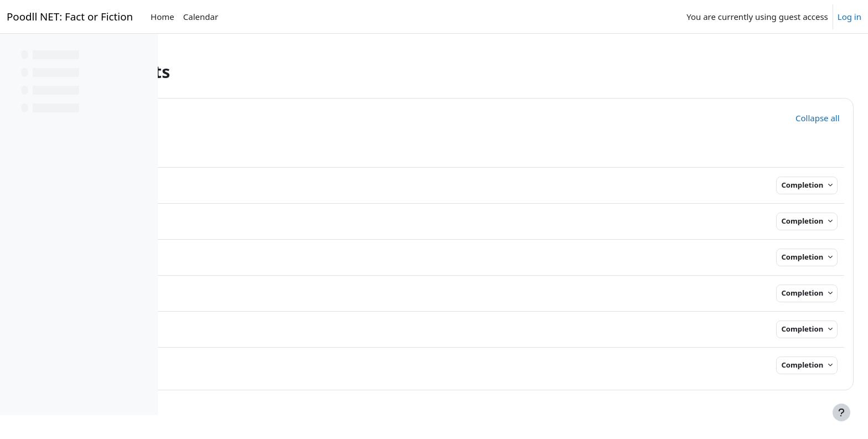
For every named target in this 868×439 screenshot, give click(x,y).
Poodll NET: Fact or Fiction (70, 16)
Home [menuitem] (162, 17)
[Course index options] (144, 50)
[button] (198, 116)
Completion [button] (779, 185)
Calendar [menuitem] (201, 17)
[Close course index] (12, 50)
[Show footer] (841, 412)
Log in (849, 17)
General (239, 117)
